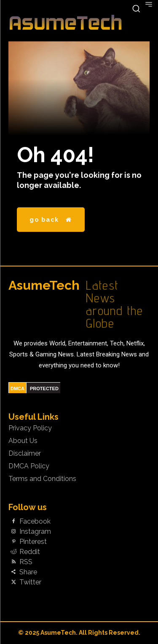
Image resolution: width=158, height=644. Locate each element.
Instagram (35, 532)
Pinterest (33, 542)
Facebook (35, 522)
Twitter (30, 582)
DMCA (17, 389)
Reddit (30, 552)
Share (28, 572)
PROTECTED (44, 389)
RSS (26, 562)
